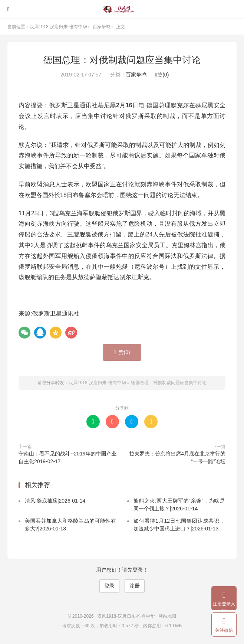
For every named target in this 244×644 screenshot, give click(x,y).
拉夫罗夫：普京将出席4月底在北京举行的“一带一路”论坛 (177, 457)
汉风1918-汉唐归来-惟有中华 (122, 9)
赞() (162, 75)
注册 (135, 586)
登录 (109, 586)
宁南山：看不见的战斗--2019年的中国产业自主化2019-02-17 (67, 457)
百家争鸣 (102, 27)
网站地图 (167, 616)
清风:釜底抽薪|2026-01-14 (55, 501)
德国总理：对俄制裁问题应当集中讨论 (122, 60)
